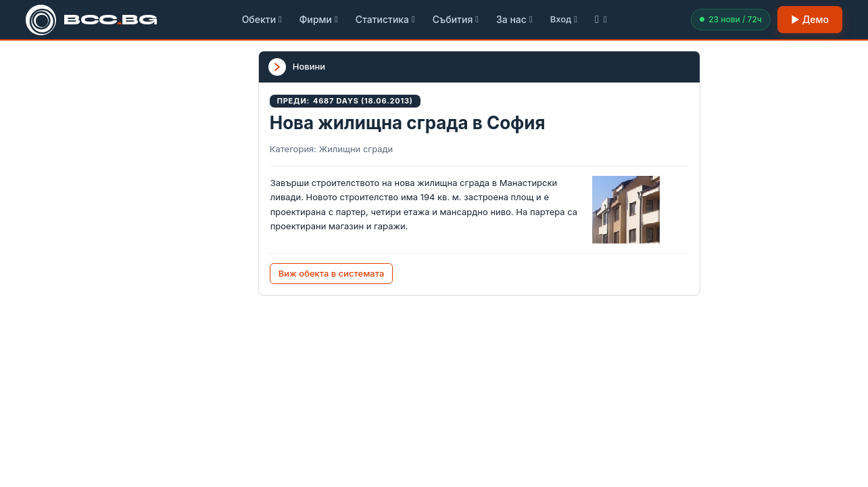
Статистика (385, 19)
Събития (456, 19)
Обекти (262, 19)
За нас (514, 19)
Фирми (319, 19)
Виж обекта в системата (332, 273)
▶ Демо (810, 19)
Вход (564, 19)
